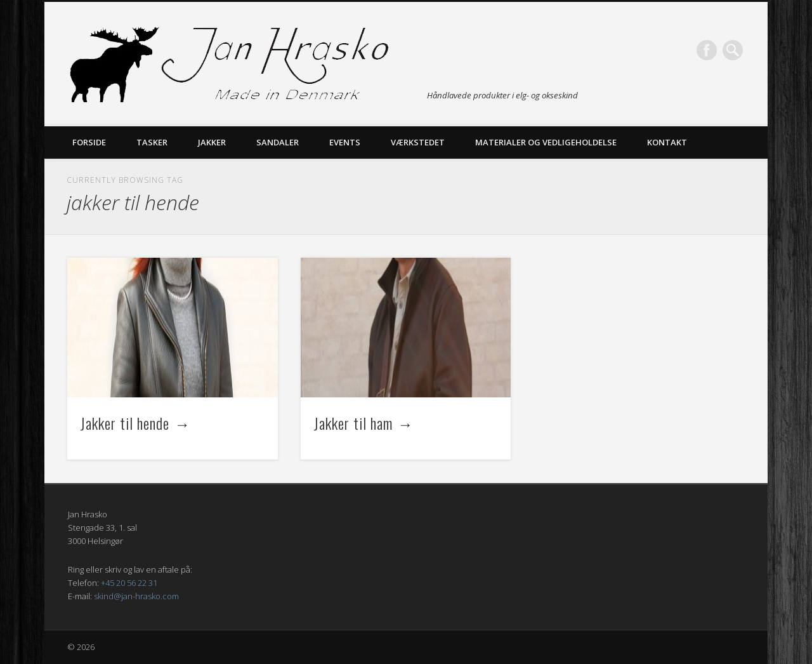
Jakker (212, 142)
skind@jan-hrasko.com (136, 596)
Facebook (707, 50)
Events (345, 142)
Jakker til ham (353, 423)
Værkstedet (418, 142)
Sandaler (278, 142)
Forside (89, 142)
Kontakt (667, 142)
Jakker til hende (125, 423)
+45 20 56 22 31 (129, 583)
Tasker (152, 142)
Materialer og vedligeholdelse (546, 142)
